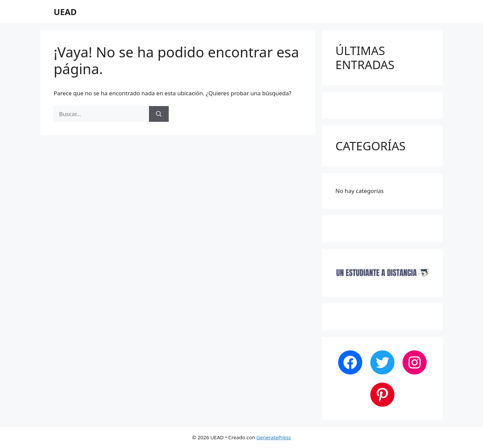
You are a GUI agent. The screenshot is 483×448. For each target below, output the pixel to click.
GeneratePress (274, 437)
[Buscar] (159, 114)
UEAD (65, 12)
